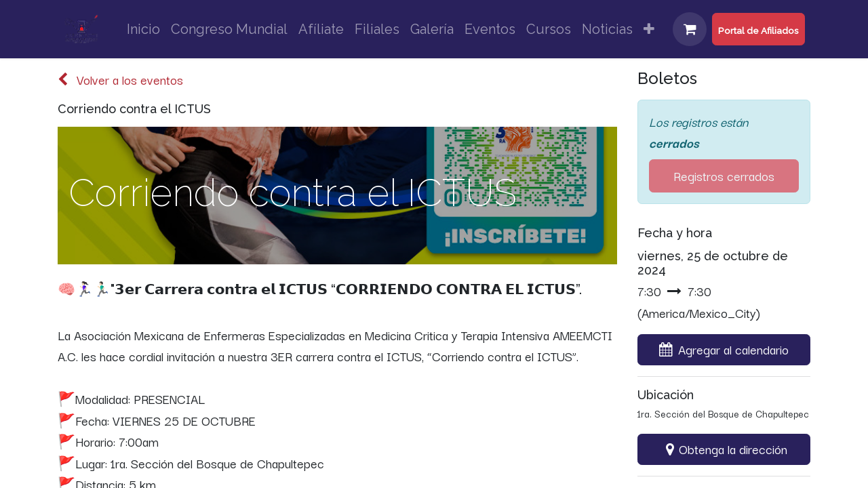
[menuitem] (143, 29)
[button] (724, 350)
